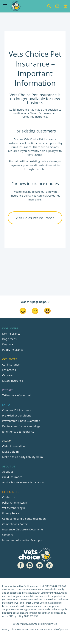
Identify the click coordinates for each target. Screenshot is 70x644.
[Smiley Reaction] (47, 311)
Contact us (9, 497)
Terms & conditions (40, 629)
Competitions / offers (15, 524)
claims (53, 161)
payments (16, 165)
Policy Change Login (15, 503)
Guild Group (32, 624)
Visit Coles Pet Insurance (35, 218)
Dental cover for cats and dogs (21, 426)
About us (8, 472)
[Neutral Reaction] (35, 311)
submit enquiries (49, 165)
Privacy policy (9, 629)
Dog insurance (11, 334)
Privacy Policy (11, 513)
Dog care (8, 344)
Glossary (8, 535)
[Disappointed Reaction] (23, 311)
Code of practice (60, 629)
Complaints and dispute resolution (24, 519)
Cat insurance (11, 365)
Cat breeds (9, 370)
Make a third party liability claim (22, 457)
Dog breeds (9, 339)
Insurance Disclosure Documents (23, 529)
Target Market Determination (39, 603)
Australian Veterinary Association (23, 482)
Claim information (14, 446)
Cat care (7, 375)
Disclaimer (23, 629)
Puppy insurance (13, 350)
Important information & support (23, 540)
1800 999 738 (31, 616)
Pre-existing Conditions (17, 415)
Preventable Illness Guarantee (21, 421)
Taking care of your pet (17, 395)
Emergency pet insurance (18, 432)
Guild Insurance (12, 477)
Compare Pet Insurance (17, 410)
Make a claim (10, 452)
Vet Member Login (14, 508)
